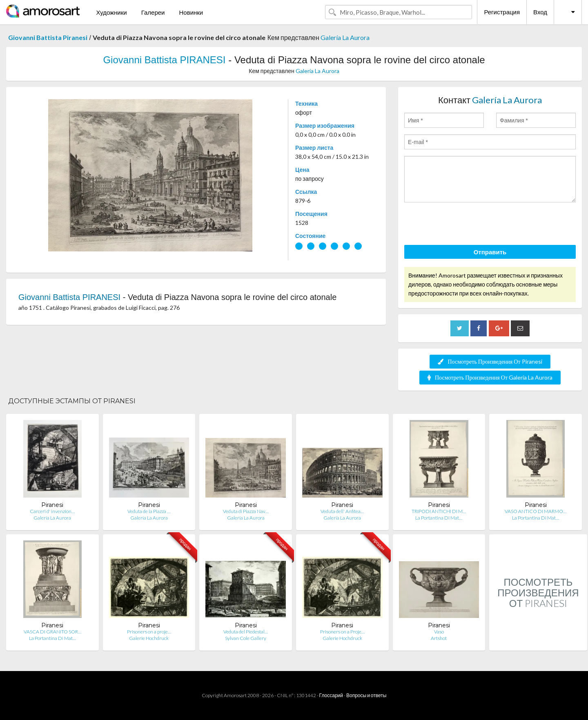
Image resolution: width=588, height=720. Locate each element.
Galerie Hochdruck (149, 638)
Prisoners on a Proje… (342, 632)
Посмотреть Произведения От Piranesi (490, 361)
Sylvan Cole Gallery (246, 638)
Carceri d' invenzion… (52, 511)
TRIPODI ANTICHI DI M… (439, 511)
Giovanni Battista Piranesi (48, 37)
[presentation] (466, 225)
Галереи (153, 12)
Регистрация (502, 12)
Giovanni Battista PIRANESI (164, 60)
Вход (540, 12)
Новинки (191, 12)
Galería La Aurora (345, 37)
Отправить (490, 252)
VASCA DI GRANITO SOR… (52, 632)
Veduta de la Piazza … (149, 511)
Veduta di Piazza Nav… (246, 511)
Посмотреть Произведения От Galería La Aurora (490, 377)
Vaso (439, 632)
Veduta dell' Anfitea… (342, 511)
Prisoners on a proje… (149, 632)
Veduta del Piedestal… (246, 632)
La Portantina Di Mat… (439, 518)
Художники (111, 12)
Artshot (439, 638)
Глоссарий (331, 695)
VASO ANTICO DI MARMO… (536, 511)
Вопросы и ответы (366, 695)
